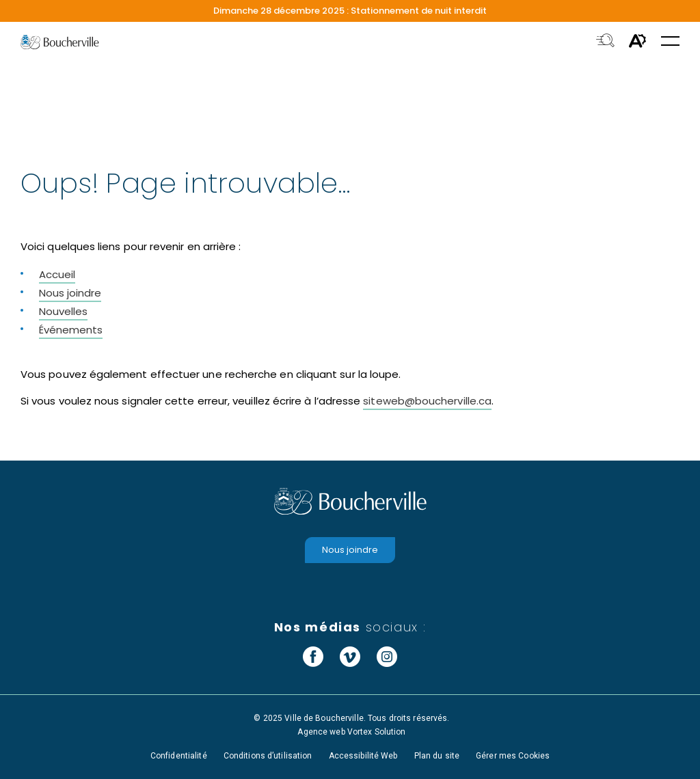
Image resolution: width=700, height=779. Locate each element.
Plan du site (437, 756)
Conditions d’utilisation (268, 756)
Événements (71, 330)
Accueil (57, 274)
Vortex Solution (377, 732)
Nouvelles (63, 311)
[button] (670, 42)
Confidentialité (179, 756)
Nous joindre (70, 293)
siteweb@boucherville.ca (427, 401)
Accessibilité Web (363, 756)
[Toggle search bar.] (605, 42)
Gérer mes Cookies (513, 756)
